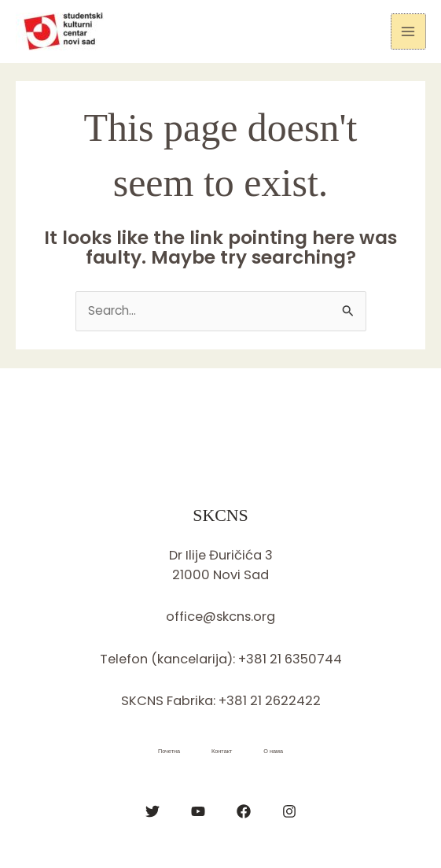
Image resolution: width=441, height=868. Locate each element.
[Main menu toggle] (408, 31)
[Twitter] (153, 811)
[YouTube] (198, 811)
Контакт (222, 751)
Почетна (169, 751)
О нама (273, 751)
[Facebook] (244, 811)
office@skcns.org (220, 617)
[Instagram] (289, 811)
